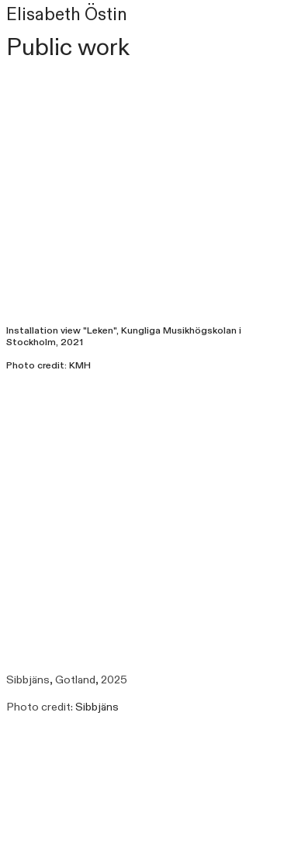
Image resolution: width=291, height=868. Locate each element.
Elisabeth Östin (67, 15)
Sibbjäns (97, 707)
